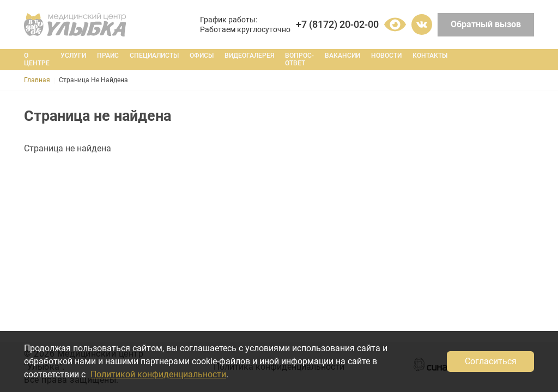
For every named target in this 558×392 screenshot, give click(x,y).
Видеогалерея (249, 56)
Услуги (73, 56)
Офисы (202, 56)
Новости (386, 56)
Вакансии (342, 56)
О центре (37, 59)
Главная (37, 80)
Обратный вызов (486, 24)
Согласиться (491, 361)
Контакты (430, 56)
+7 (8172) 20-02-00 (337, 24)
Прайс (108, 56)
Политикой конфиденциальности (158, 374)
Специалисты (154, 56)
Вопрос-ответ (299, 59)
